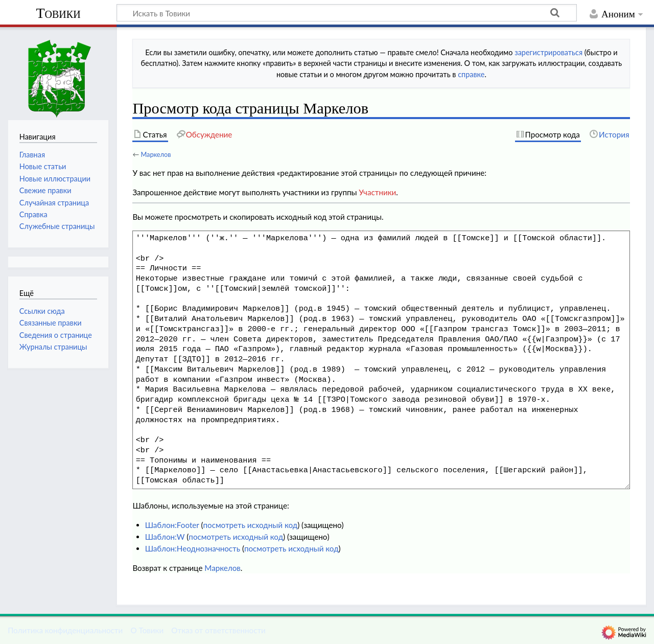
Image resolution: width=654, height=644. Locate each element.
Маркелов (156, 154)
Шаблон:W (165, 537)
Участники (377, 192)
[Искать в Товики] (347, 13)
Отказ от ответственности (218, 630)
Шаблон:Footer (172, 525)
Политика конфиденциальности (65, 630)
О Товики (147, 630)
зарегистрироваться (548, 52)
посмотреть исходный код (250, 525)
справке (471, 74)
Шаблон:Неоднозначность (193, 548)
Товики (58, 13)
